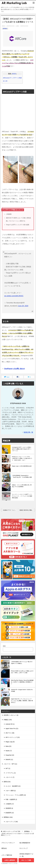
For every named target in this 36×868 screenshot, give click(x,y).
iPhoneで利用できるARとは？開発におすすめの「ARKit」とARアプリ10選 (22, 672)
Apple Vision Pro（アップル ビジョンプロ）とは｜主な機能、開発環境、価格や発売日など (22, 701)
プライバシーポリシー (8, 843)
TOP (12, 831)
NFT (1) (8, 768)
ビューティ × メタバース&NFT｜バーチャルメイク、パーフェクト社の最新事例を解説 (22, 496)
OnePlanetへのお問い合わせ (14, 369)
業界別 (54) (7, 782)
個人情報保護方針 (25, 843)
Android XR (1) (10, 724)
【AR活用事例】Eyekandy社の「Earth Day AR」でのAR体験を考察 (22, 476)
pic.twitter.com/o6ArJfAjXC (14, 296)
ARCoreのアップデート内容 (12, 78)
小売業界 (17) (10, 804)
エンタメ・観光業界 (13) (13, 786)
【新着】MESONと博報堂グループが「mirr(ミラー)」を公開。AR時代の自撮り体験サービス (27, 510)
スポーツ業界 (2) (11, 791)
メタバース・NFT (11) (10, 764)
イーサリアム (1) (11, 773)
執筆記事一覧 (28, 432)
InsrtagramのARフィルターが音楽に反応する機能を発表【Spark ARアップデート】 (22, 449)
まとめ (5, 81)
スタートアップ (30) (12, 822)
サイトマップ (24, 848)
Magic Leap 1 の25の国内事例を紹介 (22, 466)
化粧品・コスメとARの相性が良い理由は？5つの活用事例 (22, 486)
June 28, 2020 (23, 306)
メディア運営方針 (7, 855)
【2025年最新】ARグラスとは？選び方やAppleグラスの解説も (22, 663)
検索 (4, 646)
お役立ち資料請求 (11, 860)
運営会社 (4, 848)
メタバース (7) (10, 777)
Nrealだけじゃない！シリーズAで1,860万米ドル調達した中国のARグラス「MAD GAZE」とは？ (22, 458)
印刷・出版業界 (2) (11, 799)
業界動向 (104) (8, 817)
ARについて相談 (27, 860)
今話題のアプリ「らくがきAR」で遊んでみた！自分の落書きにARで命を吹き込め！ (10, 510)
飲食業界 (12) (10, 813)
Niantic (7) (9, 751)
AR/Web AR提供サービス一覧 (26, 855)
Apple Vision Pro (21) (12, 729)
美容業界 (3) (9, 808)
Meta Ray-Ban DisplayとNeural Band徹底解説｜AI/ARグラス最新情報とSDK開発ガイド (22, 682)
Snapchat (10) (10, 755)
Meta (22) (8, 746)
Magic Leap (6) (10, 742)
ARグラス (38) (10, 733)
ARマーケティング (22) (13, 737)
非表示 (14, 74)
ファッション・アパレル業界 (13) (16, 795)
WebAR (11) (9, 760)
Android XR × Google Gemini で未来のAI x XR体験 (22, 690)
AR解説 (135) (8, 720)
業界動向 (5, 29)
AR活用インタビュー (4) (11, 715)
